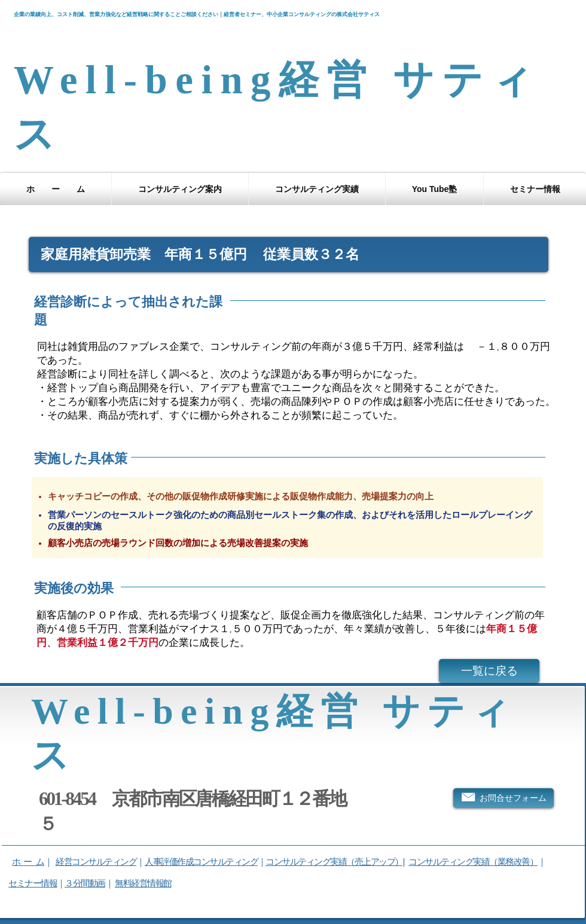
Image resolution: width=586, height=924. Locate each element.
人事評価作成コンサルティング (201, 862)
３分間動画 (85, 883)
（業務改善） (513, 862)
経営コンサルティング (96, 862)
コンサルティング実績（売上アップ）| (335, 862)
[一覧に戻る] (489, 671)
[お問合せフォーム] (503, 798)
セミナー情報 (33, 883)
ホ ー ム (28, 862)
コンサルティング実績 (449, 862)
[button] (180, 189)
